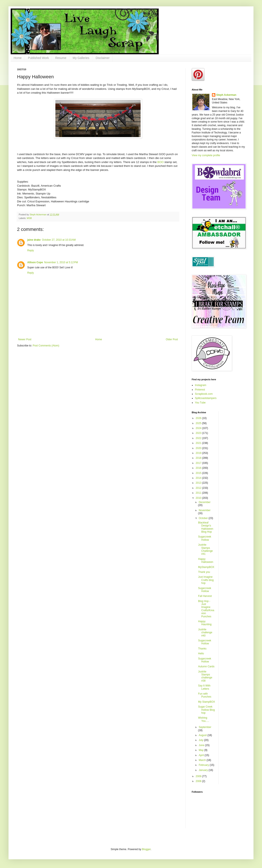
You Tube (200, 403)
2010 (199, 498)
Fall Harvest (205, 596)
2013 (199, 483)
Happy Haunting (205, 623)
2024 (199, 428)
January (204, 770)
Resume (61, 58)
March (203, 760)
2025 (199, 423)
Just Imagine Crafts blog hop (206, 580)
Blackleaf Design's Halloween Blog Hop (206, 527)
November (205, 510)
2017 (199, 463)
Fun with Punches (205, 695)
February (204, 765)
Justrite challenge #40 (205, 633)
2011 (199, 493)
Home (18, 58)
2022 (199, 438)
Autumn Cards (206, 666)
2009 (199, 776)
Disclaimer (103, 58)
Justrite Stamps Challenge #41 (205, 549)
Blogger (146, 849)
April (202, 755)
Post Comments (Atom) (46, 346)
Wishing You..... (204, 719)
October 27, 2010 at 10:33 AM (59, 240)
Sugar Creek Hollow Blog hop (206, 710)
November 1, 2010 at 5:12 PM (61, 262)
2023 (199, 433)
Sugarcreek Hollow (205, 538)
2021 (199, 443)
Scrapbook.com (204, 394)
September (205, 727)
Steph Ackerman (226, 95)
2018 (199, 458)
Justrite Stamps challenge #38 (205, 676)
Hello (201, 654)
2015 (199, 473)
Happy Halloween (206, 561)
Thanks (202, 649)
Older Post (172, 339)
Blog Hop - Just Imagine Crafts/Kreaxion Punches (206, 609)
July (201, 740)
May (202, 750)
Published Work (38, 58)
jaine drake (34, 240)
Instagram (201, 385)
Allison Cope (35, 262)
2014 (199, 478)
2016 (199, 468)
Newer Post (25, 339)
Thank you (204, 572)
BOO (161, 162)
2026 (199, 418)
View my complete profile (206, 155)
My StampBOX (207, 702)
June (202, 745)
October (204, 518)
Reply (31, 250)
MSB (29, 218)
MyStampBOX (206, 567)
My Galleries (81, 58)
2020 (199, 448)
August (203, 735)
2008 (199, 781)
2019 (199, 453)
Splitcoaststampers (206, 398)
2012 (199, 488)
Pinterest (200, 390)
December (205, 502)
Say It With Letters (204, 687)
